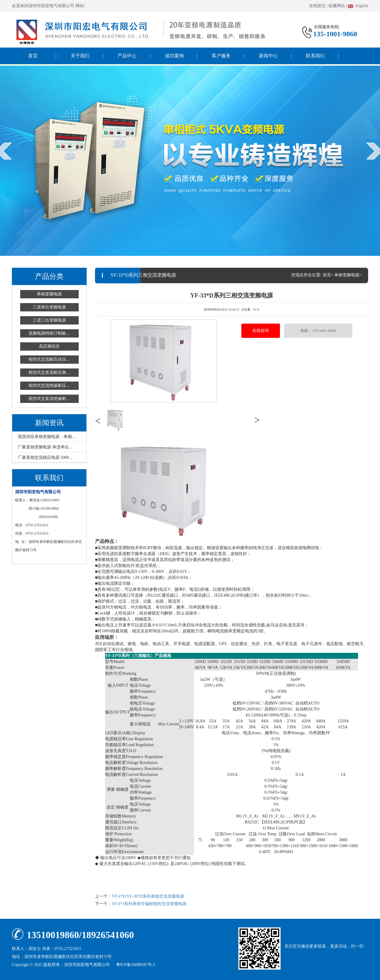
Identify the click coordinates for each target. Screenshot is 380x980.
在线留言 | (318, 6)
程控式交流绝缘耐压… (49, 386)
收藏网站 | (338, 6)
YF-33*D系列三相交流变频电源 (232, 295)
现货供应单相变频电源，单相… (47, 437)
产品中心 (127, 56)
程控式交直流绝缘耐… (49, 399)
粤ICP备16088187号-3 (136, 965)
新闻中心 (268, 56)
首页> (328, 275)
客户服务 (221, 56)
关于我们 (80, 56)
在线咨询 (261, 331)
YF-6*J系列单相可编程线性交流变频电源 (149, 904)
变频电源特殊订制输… (49, 333)
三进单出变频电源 (49, 307)
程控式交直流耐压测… (49, 372)
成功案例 (174, 56)
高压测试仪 (49, 346)
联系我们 (315, 56)
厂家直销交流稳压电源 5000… (45, 457)
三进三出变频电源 (49, 320)
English (358, 6)
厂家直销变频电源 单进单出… (45, 447)
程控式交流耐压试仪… (49, 359)
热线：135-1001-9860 (318, 331)
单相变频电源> (348, 275)
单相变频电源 (49, 294)
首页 (33, 56)
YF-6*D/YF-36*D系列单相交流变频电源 (148, 896)
